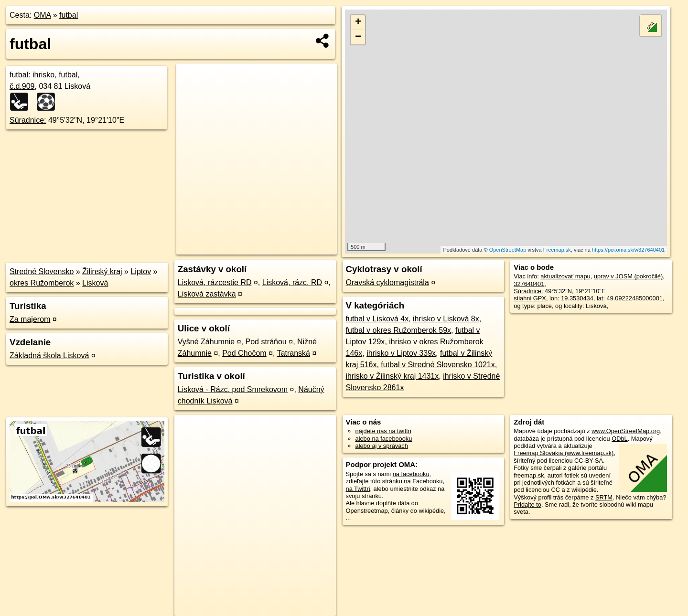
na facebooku (411, 474)
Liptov (141, 271)
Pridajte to (527, 504)
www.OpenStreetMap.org (626, 431)
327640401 (529, 284)
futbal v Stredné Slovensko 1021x (438, 365)
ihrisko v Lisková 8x (446, 319)
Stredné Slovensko (42, 271)
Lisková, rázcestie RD (215, 282)
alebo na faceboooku (384, 439)
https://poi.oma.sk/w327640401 (628, 250)
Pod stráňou (266, 342)
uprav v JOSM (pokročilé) (628, 276)
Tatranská (294, 353)
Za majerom (30, 319)
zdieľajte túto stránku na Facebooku (394, 481)
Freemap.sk (557, 250)
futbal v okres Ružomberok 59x (399, 330)
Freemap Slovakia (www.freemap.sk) (564, 453)
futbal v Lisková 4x (377, 319)
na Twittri (358, 489)
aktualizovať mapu (565, 276)
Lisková (95, 283)
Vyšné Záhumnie (206, 342)
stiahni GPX (530, 298)
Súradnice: (28, 120)
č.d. (22, 86)
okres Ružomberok (42, 283)
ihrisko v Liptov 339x (401, 353)
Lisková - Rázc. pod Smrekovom (233, 389)
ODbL (619, 439)
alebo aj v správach (382, 446)
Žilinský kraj (102, 271)
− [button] (358, 37)
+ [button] (358, 22)
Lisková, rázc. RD (292, 282)
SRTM (604, 497)
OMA (43, 15)
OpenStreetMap (508, 250)
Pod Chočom (244, 353)
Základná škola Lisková (49, 356)
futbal (69, 15)
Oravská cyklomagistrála (387, 282)
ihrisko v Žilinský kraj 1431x (392, 376)
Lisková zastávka (207, 294)
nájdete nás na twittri (383, 431)
